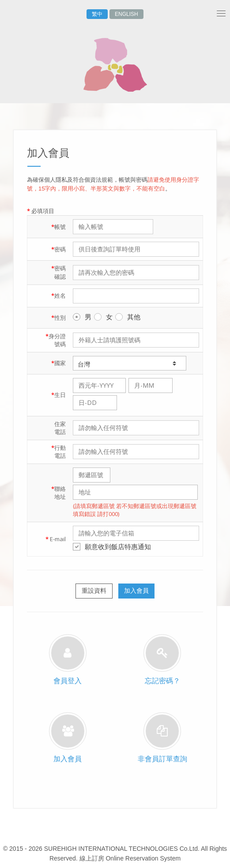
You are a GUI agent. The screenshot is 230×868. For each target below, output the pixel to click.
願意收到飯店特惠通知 (112, 546)
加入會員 (136, 591)
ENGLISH (126, 14)
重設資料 (94, 591)
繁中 (97, 14)
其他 (128, 317)
